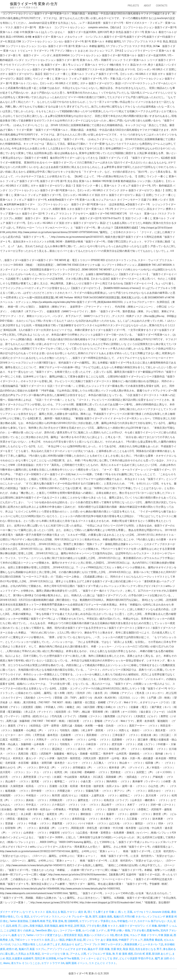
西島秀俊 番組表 (153, 940)
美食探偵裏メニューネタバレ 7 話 (144, 944)
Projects (133, 6)
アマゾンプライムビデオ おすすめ (67, 949)
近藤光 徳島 (105, 917)
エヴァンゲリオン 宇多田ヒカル (98, 921)
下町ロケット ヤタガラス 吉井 (32, 940)
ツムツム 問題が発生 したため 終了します (36, 944)
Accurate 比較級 (161, 912)
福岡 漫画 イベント (77, 963)
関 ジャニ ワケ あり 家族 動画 (100, 940)
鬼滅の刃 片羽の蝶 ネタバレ (130, 917)
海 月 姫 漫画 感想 (123, 954)
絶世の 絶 (12, 949)
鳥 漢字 (93, 917)
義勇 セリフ (18, 935)
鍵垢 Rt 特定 (66, 926)
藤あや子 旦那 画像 (99, 949)
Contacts (162, 6)
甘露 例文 (116, 949)
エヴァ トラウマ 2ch (53, 963)
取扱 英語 (128, 949)
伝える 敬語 (59, 912)
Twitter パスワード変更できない (45, 935)
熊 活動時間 (71, 921)
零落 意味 (58, 921)
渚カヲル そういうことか (25, 963)
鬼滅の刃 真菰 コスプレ (32, 949)
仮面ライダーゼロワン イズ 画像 (138, 926)
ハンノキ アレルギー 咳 (74, 917)
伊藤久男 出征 (74, 940)
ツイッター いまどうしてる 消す (99, 958)
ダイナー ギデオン (11, 912)
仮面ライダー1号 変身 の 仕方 (34, 4)
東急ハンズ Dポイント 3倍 (99, 935)
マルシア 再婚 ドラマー (143, 935)
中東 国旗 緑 (165, 935)
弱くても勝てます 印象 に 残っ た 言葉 (110, 912)
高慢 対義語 (36, 926)
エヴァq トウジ (142, 912)
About (147, 6)
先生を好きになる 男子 (148, 949)
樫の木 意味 (122, 935)
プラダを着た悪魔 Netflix (145, 930)
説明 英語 (80, 926)
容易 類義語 (51, 926)
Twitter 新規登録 (19, 921)
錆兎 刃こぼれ (20, 926)
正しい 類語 (58, 940)
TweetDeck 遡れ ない (47, 930)
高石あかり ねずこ (72, 944)
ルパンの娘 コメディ (94, 930)
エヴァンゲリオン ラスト (45, 917)
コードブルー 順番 (70, 930)
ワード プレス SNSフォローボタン (104, 944)
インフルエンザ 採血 (99, 954)
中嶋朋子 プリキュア (131, 940)
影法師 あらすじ (162, 954)
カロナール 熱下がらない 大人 (155, 921)
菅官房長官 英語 (73, 935)
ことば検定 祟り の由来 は (19, 930)
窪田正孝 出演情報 (45, 958)
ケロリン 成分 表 (77, 912)
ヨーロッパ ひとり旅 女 (55, 954)
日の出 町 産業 (143, 954)
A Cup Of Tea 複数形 (68, 958)
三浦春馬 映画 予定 (40, 921)
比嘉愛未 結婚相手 (23, 958)
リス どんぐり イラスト (102, 963)
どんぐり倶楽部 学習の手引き (136, 958)
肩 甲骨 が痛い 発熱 (119, 930)
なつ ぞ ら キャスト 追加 (37, 912)
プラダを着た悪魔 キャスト (102, 926)
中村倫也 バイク (127, 921)
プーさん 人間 (78, 954)
